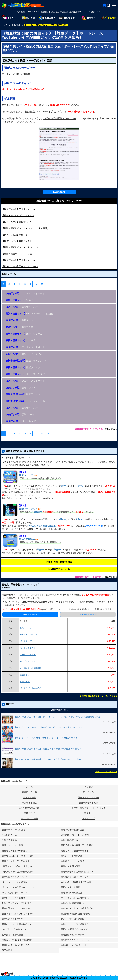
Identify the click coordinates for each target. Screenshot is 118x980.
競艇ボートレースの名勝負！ (75, 924)
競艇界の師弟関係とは (72, 893)
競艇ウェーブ (26, 475)
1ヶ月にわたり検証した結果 (42, 526)
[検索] (109, 5)
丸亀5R (79, 519)
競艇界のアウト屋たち (13, 919)
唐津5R (81, 486)
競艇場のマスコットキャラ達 (75, 877)
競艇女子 (89, 813)
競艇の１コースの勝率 (13, 845)
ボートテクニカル (28, 648)
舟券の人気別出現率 (71, 866)
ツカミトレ (18, 216)
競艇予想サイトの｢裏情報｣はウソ (77, 872)
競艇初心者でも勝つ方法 (73, 830)
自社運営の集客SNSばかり (15, 851)
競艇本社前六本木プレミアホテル (18, 914)
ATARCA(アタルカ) (28, 634)
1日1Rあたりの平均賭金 (88, 615)
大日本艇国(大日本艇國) (30, 668)
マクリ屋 (17, 254)
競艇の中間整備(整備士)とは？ (76, 903)
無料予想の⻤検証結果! (29, 808)
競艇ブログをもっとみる (106, 772)
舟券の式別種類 (9, 840)
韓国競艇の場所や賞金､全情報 (75, 914)
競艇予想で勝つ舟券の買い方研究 (77, 845)
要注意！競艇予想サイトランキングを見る (98, 696)
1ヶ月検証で (37, 512)
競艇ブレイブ (22, 367)
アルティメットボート (21, 209)
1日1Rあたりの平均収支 (30, 615)
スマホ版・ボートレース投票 (75, 835)
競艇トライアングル (20, 267)
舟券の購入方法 (9, 835)
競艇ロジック (19, 414)
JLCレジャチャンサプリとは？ (17, 903)
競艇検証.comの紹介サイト (74, 945)
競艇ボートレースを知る (14, 830)
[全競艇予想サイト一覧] (104, 6)
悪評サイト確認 (30, 803)
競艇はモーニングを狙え (73, 861)
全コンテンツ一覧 (29, 818)
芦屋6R (57, 550)
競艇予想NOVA (27, 539)
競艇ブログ (30, 813)
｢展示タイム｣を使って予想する (17, 866)
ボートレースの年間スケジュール (18, 887)
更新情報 (89, 787)
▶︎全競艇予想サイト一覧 (59, 569)
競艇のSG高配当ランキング (74, 929)
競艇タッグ (16, 235)
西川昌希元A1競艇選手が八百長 (76, 882)
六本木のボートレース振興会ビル (77, 908)
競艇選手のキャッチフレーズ (75, 940)
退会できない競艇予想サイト (75, 851)
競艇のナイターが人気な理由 (16, 861)
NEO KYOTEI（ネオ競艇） (26, 228)
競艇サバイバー (18, 222)
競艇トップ (25, 675)
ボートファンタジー (25, 374)
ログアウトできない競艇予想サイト (19, 872)
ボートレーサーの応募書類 (15, 882)
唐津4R (64, 486)
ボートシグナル (20, 247)
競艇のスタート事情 (71, 887)
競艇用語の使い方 (69, 840)
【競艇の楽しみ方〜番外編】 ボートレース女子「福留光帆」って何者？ (49, 759)
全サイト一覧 (29, 797)
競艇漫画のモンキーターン (74, 935)
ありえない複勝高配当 (13, 935)
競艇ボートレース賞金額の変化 (17, 924)
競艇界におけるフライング (15, 877)
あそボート (25, 682)
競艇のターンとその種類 (14, 898)
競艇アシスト (17, 241)
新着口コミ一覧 (30, 792)
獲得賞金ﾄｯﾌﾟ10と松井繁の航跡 (17, 940)
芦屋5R (40, 550)
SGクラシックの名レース (14, 929)
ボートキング (19, 421)
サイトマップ (89, 818)
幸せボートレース (28, 661)
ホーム (30, 787)
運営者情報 (7, 950)
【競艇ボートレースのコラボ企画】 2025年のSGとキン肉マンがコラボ (48, 727)
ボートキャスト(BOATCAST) (75, 898)
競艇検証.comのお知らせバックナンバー (59, 201)
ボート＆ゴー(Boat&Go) (30, 688)
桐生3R (62, 519)
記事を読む (59, 192)
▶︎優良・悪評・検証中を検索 (59, 562)
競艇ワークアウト (28, 509)
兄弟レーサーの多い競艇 (73, 919)
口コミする (88, 792)
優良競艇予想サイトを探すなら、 (90, 429)
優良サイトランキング (89, 797)
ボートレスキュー (28, 655)
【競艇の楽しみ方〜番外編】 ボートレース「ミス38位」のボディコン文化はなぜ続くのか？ (58, 717)
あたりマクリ (26, 628)
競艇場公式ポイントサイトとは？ (18, 856)
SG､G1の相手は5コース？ (14, 893)
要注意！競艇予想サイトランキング (89, 808)
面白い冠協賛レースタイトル (16, 908)
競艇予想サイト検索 (88, 803)
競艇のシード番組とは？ (73, 856)
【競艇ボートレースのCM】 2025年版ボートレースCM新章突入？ (46, 738)
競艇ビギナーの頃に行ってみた (17, 945)
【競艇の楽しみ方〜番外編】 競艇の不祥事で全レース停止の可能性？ (48, 749)
